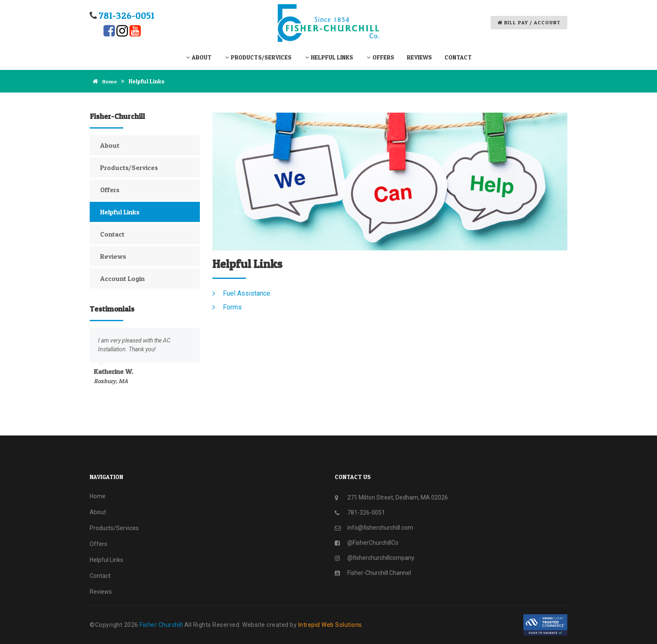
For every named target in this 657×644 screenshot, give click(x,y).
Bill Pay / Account (529, 22)
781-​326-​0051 (127, 15)
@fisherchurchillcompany (381, 557)
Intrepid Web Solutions (330, 624)
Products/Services (258, 57)
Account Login (122, 278)
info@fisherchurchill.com (380, 527)
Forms (232, 307)
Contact (458, 57)
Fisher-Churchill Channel (379, 572)
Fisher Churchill (162, 624)
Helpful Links (329, 57)
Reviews (419, 57)
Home (104, 81)
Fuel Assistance (247, 293)
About (198, 57)
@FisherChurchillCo (373, 542)
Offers (380, 57)
